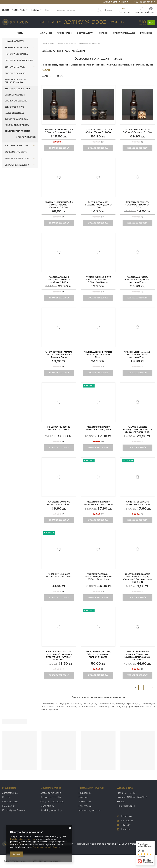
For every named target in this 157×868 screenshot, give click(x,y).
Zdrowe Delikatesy (67, 44)
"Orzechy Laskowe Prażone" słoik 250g (59, 575)
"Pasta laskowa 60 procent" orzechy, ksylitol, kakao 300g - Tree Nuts (137, 656)
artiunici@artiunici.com (117, 2)
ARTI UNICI (46, 33)
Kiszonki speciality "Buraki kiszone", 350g (98, 428)
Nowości (103, 33)
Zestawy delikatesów (16, 119)
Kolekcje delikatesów (17, 125)
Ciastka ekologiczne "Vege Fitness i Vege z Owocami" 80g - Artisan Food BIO (137, 578)
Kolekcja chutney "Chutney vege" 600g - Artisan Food (137, 280)
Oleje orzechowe (14, 107)
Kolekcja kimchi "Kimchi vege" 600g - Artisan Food (98, 355)
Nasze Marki (64, 33)
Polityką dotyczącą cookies (22, 839)
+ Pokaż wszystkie (26, 137)
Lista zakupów (141, 12)
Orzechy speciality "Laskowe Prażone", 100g (137, 205)
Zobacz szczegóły (59, 148)
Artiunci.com (48, 44)
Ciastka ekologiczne (16, 101)
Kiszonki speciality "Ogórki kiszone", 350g (137, 503)
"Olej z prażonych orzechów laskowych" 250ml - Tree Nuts (98, 577)
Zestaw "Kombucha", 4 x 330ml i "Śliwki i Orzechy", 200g (59, 205)
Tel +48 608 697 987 (145, 2)
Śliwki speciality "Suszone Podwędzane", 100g (98, 205)
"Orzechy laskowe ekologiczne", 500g (59, 503)
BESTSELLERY (85, 33)
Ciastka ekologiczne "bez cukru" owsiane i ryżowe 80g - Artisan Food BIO (59, 656)
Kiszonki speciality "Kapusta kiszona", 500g (98, 503)
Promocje (146, 33)
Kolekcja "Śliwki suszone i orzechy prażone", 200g (59, 280)
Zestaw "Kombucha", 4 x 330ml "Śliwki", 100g (98, 131)
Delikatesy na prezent (17, 131)
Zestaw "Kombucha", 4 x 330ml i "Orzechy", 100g (137, 131)
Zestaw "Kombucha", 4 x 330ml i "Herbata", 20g (59, 131)
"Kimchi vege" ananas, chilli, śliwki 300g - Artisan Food (137, 355)
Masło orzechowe (14, 113)
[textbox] (79, 10)
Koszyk (151, 12)
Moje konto (124, 12)
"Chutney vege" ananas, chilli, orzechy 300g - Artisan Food (59, 355)
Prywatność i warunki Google (46, 847)
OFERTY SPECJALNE (124, 33)
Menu (20, 33)
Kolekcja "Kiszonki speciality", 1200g (59, 428)
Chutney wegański (15, 95)
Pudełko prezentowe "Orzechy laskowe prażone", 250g (98, 654)
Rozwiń (47, 70)
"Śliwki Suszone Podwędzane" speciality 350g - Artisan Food (137, 430)
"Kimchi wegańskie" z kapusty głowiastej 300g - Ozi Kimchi (98, 280)
